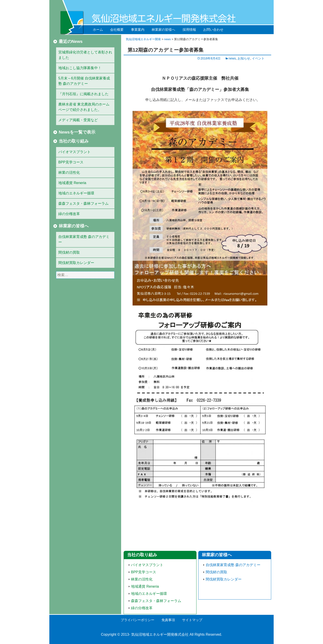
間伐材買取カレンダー (224, 579)
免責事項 (168, 620)
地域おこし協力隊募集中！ (80, 68)
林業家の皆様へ (163, 30)
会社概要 (117, 30)
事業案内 (138, 30)
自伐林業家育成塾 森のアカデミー (233, 565)
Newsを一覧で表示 (77, 132)
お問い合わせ (213, 30)
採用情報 (189, 30)
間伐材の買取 (216, 572)
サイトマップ (192, 620)
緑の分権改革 (142, 608)
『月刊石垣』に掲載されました (83, 94)
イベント (258, 58)
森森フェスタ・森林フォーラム (156, 601)
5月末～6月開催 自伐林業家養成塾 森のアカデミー (84, 81)
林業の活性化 (142, 579)
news (168, 39)
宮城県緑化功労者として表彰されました (85, 55)
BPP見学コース (144, 572)
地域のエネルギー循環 (149, 594)
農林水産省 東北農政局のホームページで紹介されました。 (84, 107)
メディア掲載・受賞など (78, 120)
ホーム (98, 30)
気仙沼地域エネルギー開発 (143, 39)
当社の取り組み (142, 555)
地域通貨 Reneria (145, 586)
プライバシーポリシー (137, 620)
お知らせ (244, 58)
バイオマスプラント (147, 565)
